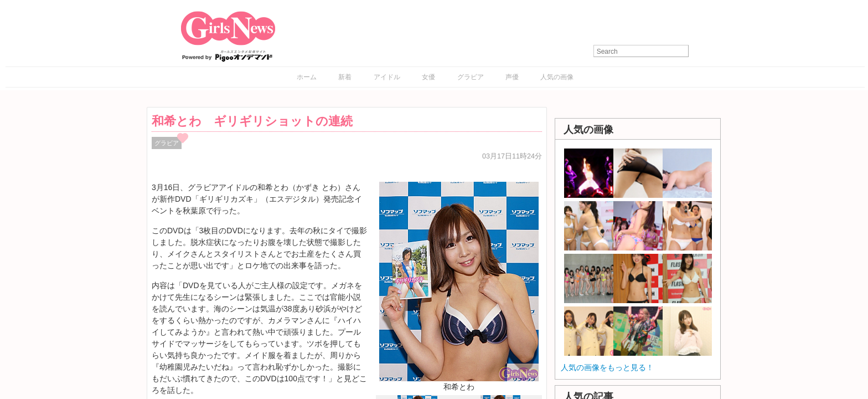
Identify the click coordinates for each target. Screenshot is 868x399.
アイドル (387, 77)
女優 (428, 77)
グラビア (471, 77)
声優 (512, 77)
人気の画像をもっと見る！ (607, 367)
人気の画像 (557, 77)
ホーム (307, 77)
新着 (345, 77)
